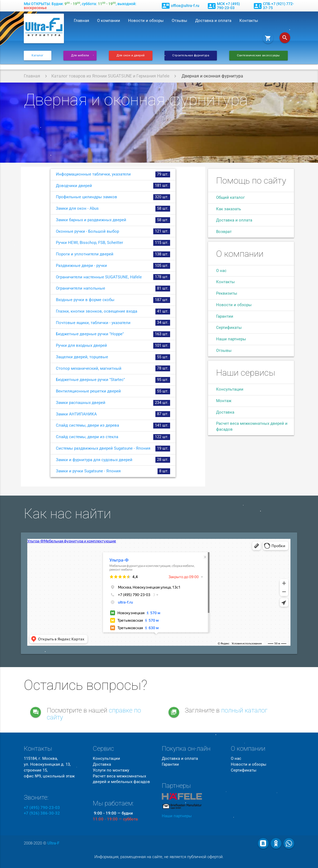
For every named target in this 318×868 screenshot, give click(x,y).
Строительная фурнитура (191, 55)
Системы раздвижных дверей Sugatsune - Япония (113, 449)
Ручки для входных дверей (113, 346)
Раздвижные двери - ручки (113, 266)
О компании (109, 21)
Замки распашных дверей (113, 403)
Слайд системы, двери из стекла (113, 437)
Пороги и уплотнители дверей (113, 254)
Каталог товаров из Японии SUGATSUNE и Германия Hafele (110, 76)
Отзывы (179, 21)
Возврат (224, 232)
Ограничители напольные (113, 289)
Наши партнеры (231, 339)
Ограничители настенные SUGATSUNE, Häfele (113, 277)
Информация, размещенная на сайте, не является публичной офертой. (159, 857)
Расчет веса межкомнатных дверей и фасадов (252, 427)
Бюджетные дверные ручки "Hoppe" (113, 334)
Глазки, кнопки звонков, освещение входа (113, 312)
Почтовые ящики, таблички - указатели (113, 323)
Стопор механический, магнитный (113, 368)
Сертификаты (229, 328)
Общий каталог (230, 198)
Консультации (230, 389)
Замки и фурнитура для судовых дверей (113, 460)
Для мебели (80, 55)
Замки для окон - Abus (113, 209)
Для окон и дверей (131, 55)
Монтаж (224, 401)
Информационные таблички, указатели (113, 174)
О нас (221, 271)
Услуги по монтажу (111, 770)
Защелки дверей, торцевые (113, 357)
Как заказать (229, 209)
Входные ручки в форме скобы (113, 300)
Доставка (225, 412)
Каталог (38, 55)
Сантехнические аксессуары (258, 55)
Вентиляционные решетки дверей (113, 391)
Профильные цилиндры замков (113, 197)
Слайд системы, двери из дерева (113, 426)
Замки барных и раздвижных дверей (113, 220)
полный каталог (244, 710)
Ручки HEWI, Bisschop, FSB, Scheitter (113, 243)
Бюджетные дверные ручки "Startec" (113, 380)
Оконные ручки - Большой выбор (113, 231)
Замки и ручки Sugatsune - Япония (113, 471)
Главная (81, 21)
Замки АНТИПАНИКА (113, 414)
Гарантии (225, 316)
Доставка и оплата (213, 21)
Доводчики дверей (113, 186)
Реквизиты (227, 293)
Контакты (249, 21)
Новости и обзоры (146, 21)
